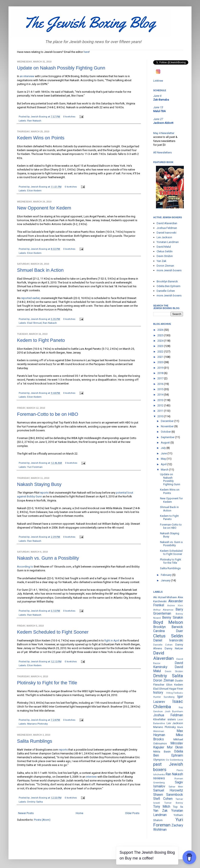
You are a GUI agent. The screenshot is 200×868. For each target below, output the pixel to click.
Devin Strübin (165, 256)
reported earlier (30, 298)
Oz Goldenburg (174, 760)
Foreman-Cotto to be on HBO (48, 414)
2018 (161, 373)
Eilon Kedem (34, 191)
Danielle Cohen (166, 291)
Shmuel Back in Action (40, 270)
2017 (161, 378)
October (166, 432)
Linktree (158, 81)
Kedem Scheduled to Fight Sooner (53, 632)
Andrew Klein (175, 606)
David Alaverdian (167, 223)
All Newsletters (162, 152)
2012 (161, 405)
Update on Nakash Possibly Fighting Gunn (61, 68)
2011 (161, 411)
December (168, 421)
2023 (161, 346)
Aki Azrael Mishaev (165, 597)
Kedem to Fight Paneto (41, 340)
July (164, 448)
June (164, 453)
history (158, 693)
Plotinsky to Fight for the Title (47, 683)
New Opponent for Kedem (44, 208)
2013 (161, 400)
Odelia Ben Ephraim (169, 286)
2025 (161, 335)
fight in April (112, 641)
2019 (161, 368)
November (168, 426)
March (165, 470)
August (166, 443)
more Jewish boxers (169, 270)
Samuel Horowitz (168, 790)
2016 (161, 384)
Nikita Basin (162, 752)
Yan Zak (161, 261)
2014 (161, 395)
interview (91, 777)
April (164, 464)
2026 (161, 330)
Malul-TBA (159, 111)
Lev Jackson (164, 237)
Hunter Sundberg (164, 697)
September (168, 437)
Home (79, 813)
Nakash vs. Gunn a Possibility (48, 558)
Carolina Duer (168, 631)
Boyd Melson (168, 622)
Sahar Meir (176, 787)
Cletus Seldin (165, 251)
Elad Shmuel (34, 323)
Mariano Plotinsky (38, 724)
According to (25, 567)
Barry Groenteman (168, 612)
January (166, 580)
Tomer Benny (174, 803)
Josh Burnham (174, 711)
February (166, 575)
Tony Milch (162, 807)
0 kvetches (69, 117)
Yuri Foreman (35, 467)
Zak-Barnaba (161, 100)
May (164, 459)
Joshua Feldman (167, 228)
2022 (161, 352)
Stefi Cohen (163, 799)
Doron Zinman (165, 266)
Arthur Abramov (163, 610)
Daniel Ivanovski (166, 233)
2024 (161, 341)
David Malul (164, 247)
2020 (161, 362)
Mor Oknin (175, 747)
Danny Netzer (174, 648)
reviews (159, 778)
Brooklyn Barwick (167, 281)
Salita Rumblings (35, 741)
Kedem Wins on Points (41, 138)
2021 (161, 357)
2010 (161, 416)
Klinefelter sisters (164, 719)
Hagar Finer (176, 689)
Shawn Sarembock (168, 795)
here (86, 52)
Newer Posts (26, 813)
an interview (27, 76)
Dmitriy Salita (35, 802)
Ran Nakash (34, 121)
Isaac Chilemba (168, 704)
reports (44, 493)
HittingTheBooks (175, 693)
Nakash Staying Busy (39, 484)
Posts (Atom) (42, 820)
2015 (161, 389)
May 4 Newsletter (164, 133)
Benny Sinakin (173, 618)
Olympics (159, 760)
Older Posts (132, 813)
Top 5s (178, 807)
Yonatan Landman (168, 242)
